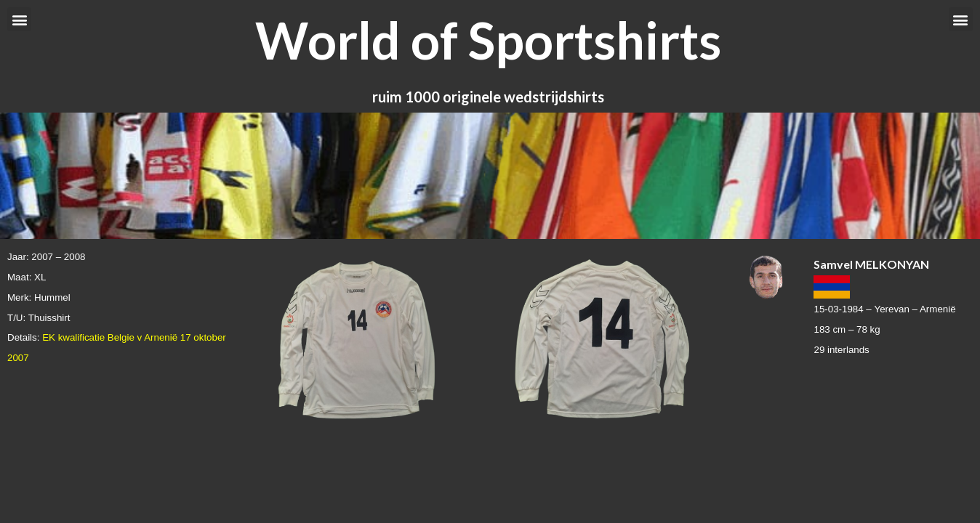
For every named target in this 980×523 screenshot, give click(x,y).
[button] (19, 19)
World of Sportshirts (488, 40)
